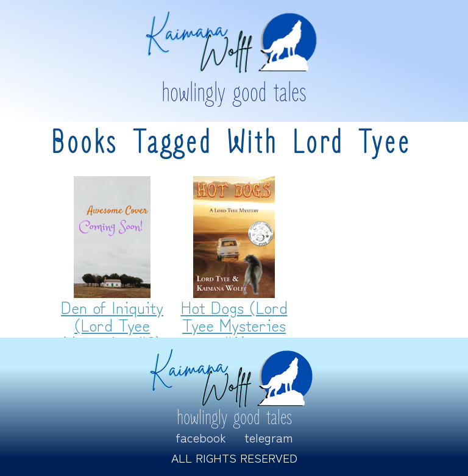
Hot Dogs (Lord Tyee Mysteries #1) (234, 324)
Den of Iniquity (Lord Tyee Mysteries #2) (112, 324)
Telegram (269, 437)
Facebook (201, 437)
